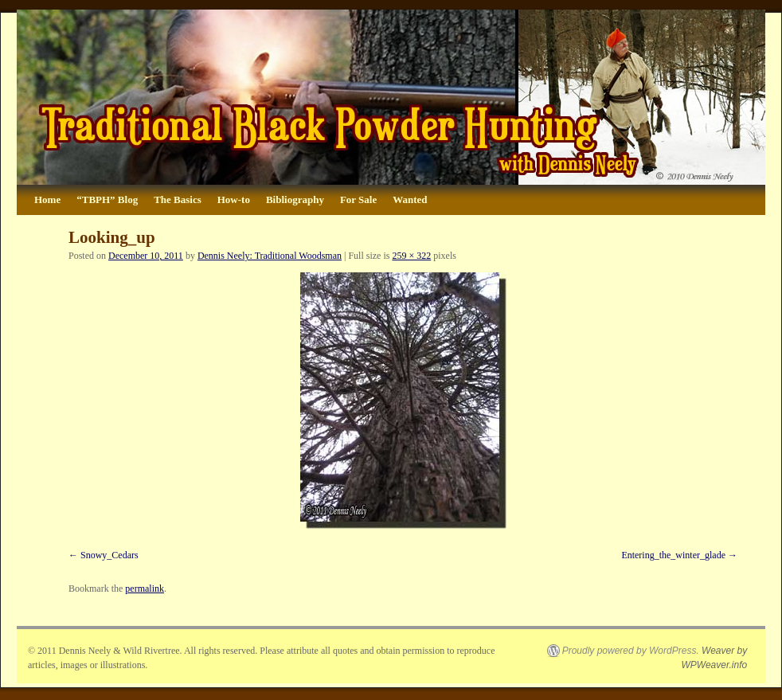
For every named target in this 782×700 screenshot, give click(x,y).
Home (47, 199)
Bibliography (295, 199)
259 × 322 (411, 256)
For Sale (358, 199)
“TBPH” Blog (107, 199)
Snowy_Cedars (109, 555)
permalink (145, 589)
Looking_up (112, 237)
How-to (234, 199)
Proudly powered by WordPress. (631, 651)
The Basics (178, 199)
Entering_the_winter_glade (673, 555)
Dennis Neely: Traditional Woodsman (270, 256)
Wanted (410, 199)
